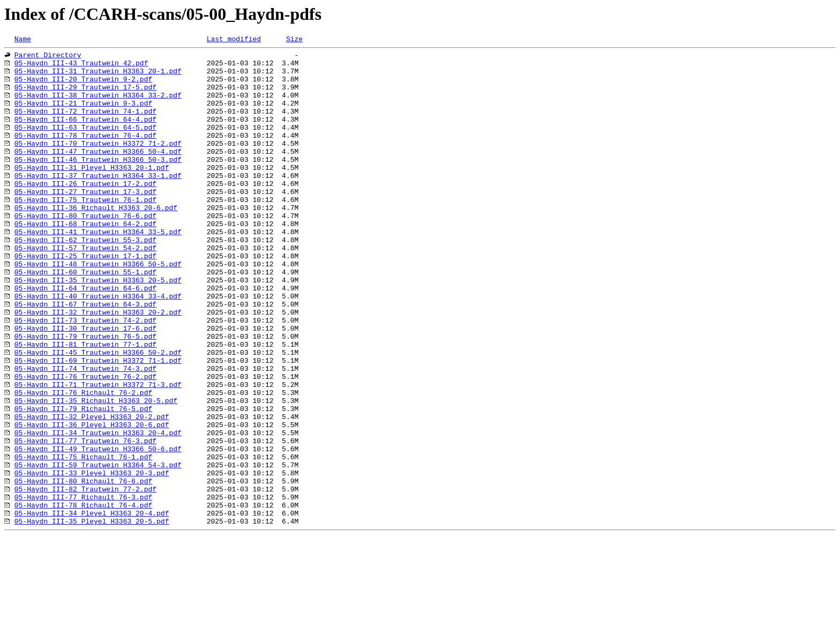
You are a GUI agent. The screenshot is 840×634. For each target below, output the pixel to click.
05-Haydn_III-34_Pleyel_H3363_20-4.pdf (92, 608)
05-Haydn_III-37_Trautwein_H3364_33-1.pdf (98, 203)
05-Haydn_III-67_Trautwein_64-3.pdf (85, 357)
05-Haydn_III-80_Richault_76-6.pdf (83, 569)
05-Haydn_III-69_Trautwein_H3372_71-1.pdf (98, 424)
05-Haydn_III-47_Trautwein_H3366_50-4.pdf (98, 174)
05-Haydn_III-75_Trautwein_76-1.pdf (85, 232)
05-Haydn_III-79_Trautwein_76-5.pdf (85, 396)
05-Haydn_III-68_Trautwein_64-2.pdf (85, 260)
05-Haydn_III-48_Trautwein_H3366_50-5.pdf (98, 309)
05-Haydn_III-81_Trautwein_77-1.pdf (85, 405)
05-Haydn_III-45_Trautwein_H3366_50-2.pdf (98, 415)
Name (23, 40)
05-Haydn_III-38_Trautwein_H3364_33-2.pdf (98, 106)
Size (294, 40)
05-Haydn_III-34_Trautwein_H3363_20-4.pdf (98, 511)
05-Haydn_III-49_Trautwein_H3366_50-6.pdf (98, 531)
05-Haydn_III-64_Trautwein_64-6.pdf (85, 338)
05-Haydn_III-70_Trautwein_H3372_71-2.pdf (98, 164)
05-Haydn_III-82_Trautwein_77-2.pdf (85, 579)
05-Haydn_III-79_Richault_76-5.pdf (83, 482)
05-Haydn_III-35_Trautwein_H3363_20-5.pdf (98, 328)
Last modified (234, 40)
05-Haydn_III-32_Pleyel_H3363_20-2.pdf (92, 492)
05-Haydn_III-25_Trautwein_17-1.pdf (85, 299)
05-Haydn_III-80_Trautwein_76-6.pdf (85, 251)
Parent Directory (48, 58)
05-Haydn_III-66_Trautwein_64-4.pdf (85, 135)
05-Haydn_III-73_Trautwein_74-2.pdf (85, 376)
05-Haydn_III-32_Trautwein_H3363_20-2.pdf (98, 367)
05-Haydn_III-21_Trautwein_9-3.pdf (83, 116)
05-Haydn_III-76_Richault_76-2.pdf (83, 463)
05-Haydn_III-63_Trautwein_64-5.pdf (85, 145)
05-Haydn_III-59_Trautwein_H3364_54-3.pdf (98, 550)
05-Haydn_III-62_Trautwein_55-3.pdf (85, 280)
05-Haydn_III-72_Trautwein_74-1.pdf (85, 125)
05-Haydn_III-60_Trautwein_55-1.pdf (85, 318)
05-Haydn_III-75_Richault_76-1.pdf (83, 540)
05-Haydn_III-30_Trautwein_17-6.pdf (85, 386)
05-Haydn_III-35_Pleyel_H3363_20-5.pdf (92, 617)
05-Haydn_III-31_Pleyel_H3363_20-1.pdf (92, 193)
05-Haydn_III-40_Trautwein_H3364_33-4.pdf (98, 347)
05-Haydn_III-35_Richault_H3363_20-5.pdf (96, 473)
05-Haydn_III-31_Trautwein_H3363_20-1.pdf (98, 77)
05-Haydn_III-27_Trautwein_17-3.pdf (85, 222)
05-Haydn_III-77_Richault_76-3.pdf (83, 588)
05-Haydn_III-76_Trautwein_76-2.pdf (85, 444)
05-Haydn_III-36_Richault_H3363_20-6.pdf (96, 241)
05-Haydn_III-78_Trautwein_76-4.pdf (85, 154)
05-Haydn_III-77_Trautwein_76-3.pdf (85, 521)
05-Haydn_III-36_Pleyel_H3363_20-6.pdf (92, 502)
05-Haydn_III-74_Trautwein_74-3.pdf (85, 434)
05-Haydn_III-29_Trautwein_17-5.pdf (85, 96)
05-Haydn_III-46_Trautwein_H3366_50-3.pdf (98, 183)
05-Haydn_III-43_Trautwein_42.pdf (81, 68)
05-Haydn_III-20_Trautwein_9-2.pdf (83, 87)
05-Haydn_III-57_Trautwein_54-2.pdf (85, 289)
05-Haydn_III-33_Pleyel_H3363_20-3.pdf (92, 560)
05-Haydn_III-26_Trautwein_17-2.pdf (85, 212)
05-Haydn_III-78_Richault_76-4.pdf (83, 598)
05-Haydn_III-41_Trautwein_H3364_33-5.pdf (98, 270)
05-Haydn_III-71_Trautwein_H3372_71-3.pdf (98, 453)
